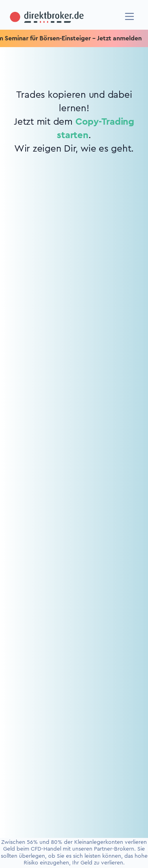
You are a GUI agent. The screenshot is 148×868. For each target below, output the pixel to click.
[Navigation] (130, 16)
